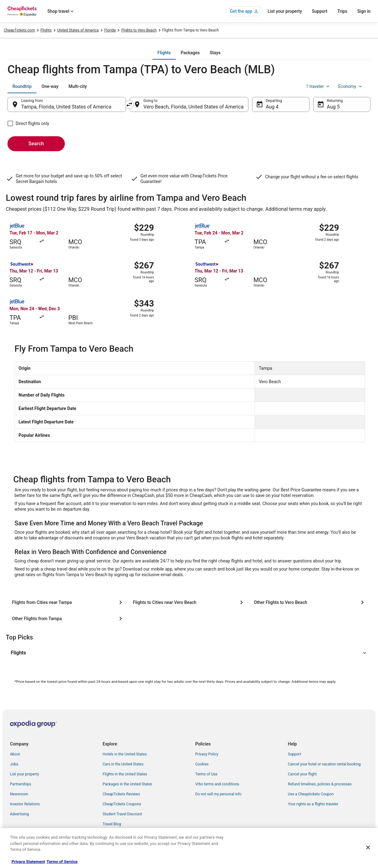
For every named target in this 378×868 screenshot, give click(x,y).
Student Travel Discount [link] (122, 814)
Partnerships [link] (21, 784)
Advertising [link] (19, 814)
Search (36, 144)
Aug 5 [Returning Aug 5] (333, 107)
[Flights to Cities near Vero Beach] (189, 602)
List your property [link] (24, 774)
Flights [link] (46, 30)
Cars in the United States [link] (123, 764)
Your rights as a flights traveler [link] (313, 804)
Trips (342, 11)
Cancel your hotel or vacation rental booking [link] (324, 764)
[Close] (368, 847)
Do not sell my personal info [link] (218, 794)
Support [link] (294, 754)
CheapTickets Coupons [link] (122, 804)
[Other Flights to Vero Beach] (310, 602)
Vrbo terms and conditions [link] (217, 784)
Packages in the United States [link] (127, 784)
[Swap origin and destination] (129, 104)
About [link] (15, 754)
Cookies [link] (202, 764)
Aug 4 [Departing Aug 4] (272, 107)
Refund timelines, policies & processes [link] (320, 784)
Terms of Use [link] (206, 774)
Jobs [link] (14, 764)
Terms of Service (62, 862)
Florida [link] (110, 30)
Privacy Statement (28, 862)
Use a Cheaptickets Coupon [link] (311, 794)
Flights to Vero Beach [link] (139, 30)
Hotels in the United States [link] (125, 754)
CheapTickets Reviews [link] (121, 794)
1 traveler (318, 86)
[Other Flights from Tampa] (68, 619)
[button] (189, 653)
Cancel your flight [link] (302, 774)
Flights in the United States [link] (125, 774)
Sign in (364, 11)
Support (320, 11)
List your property (285, 11)
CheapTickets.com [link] (19, 30)
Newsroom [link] (19, 794)
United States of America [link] (78, 30)
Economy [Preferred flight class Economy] (351, 86)
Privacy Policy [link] (207, 754)
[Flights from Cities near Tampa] (68, 602)
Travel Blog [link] (112, 824)
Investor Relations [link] (25, 804)
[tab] (164, 53)
